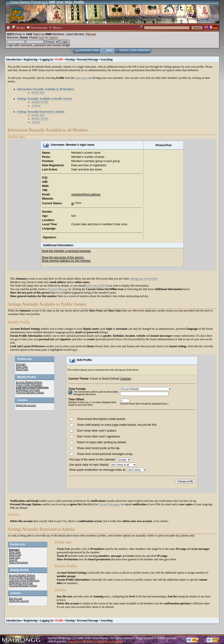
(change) (126, 379)
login (42, 38)
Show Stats (22, 367)
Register (144, 50)
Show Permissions (18, 563)
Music (56, 28)
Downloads (37, 27)
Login (133, 50)
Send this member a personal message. (66, 251)
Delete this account (26, 405)
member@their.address (86, 194)
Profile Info (38, 93)
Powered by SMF (77, 642)
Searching (107, 59)
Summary (21, 364)
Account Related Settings (29, 382)
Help (109, 50)
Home (18, 27)
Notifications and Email (28, 390)
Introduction (14, 59)
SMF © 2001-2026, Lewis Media (106, 642)
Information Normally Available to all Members (46, 89)
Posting (70, 59)
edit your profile (96, 286)
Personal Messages (109, 504)
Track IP (13, 560)
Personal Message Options (30, 393)
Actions (36, 106)
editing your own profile (144, 279)
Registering (30, 59)
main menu (82, 78)
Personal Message (88, 59)
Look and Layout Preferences (32, 387)
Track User (15, 557)
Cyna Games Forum (26, 2)
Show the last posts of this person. (63, 257)
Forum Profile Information (29, 385)
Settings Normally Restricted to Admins (41, 112)
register (53, 38)
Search (124, 50)
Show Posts (22, 369)
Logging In (46, 59)
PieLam (91, 34)
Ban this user (16, 598)
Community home (89, 50)
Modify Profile (40, 102)
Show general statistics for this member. (66, 261)
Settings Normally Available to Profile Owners (45, 99)
